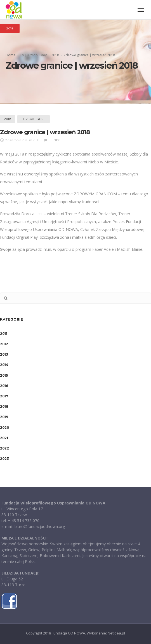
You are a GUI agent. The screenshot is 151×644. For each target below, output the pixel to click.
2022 (4, 448)
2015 (4, 375)
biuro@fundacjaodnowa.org (40, 526)
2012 (4, 344)
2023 (4, 459)
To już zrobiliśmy (33, 55)
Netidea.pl (116, 633)
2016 (4, 386)
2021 (4, 438)
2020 (4, 428)
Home (10, 55)
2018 (55, 55)
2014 (4, 365)
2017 (4, 396)
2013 (4, 354)
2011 (3, 334)
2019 (4, 417)
